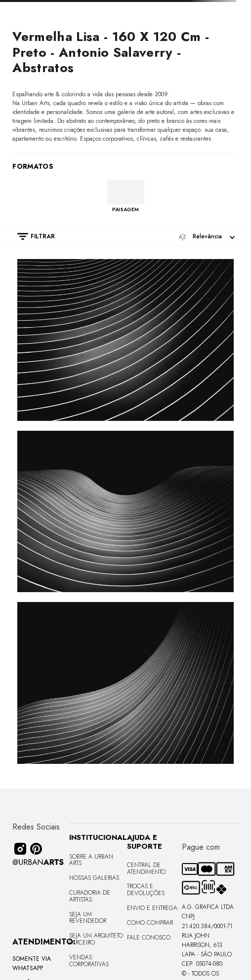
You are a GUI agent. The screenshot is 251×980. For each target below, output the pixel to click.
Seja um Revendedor (88, 918)
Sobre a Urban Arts (91, 860)
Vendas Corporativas (89, 961)
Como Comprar (150, 923)
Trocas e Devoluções (146, 890)
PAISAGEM (125, 209)
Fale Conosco (149, 938)
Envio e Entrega (152, 908)
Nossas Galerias (94, 878)
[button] (31, 236)
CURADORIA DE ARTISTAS (90, 896)
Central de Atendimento (146, 868)
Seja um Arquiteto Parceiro (96, 939)
